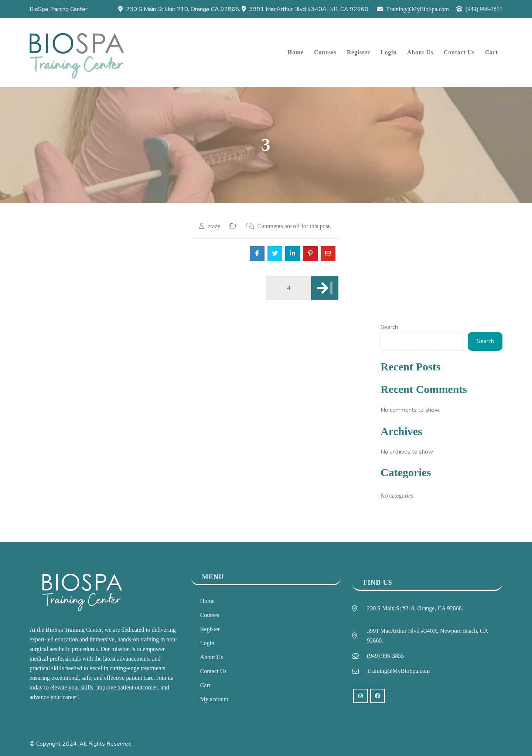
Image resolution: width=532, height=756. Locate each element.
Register (210, 629)
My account (214, 699)
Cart (205, 685)
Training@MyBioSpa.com (413, 9)
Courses (210, 615)
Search (389, 327)
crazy (214, 226)
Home (207, 601)
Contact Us (214, 671)
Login (207, 643)
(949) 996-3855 (479, 9)
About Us (212, 657)
